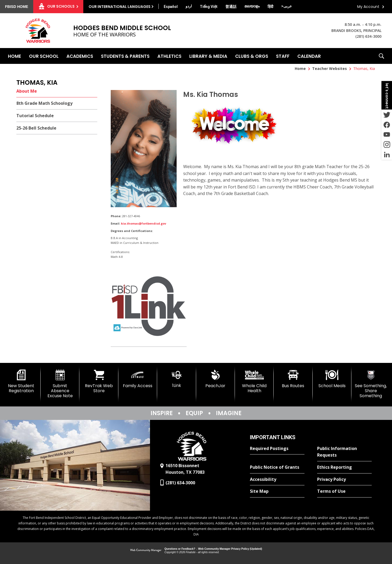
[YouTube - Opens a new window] (387, 135)
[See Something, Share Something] (371, 384)
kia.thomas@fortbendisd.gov (144, 223)
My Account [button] (368, 7)
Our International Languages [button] (120, 7)
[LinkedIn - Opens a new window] (387, 155)
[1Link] (176, 379)
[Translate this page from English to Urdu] (189, 6)
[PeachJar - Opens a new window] (216, 379)
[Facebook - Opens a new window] (387, 125)
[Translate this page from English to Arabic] (287, 6)
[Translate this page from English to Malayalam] (252, 6)
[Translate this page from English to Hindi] (270, 7)
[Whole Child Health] (254, 381)
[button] (381, 56)
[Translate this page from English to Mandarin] (231, 7)
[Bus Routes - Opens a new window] (293, 379)
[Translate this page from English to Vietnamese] (209, 7)
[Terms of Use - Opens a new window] (344, 491)
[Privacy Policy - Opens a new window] (344, 480)
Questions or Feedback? (180, 549)
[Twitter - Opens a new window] (387, 115)
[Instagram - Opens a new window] (387, 145)
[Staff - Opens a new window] (283, 56)
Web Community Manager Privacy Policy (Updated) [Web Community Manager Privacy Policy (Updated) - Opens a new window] (230, 549)
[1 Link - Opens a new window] (149, 307)
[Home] (14, 56)
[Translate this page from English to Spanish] (171, 7)
